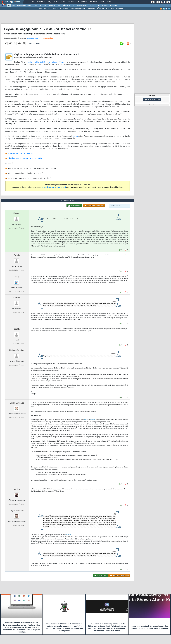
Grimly (17, 255)
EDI (74, 5)
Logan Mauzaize (17, 403)
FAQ (50, 2)
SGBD (92, 5)
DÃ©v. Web (66, 5)
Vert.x (75, 136)
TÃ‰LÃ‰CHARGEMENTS (78, 8)
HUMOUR (120, 8)
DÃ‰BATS (100, 8)
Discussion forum (152, 100)
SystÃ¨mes (113, 5)
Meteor (68, 535)
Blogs (56, 2)
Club (109, 2)
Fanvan (17, 213)
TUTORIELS (42, 8)
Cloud (36, 5)
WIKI (107, 8)
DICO (113, 8)
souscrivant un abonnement (54, 187)
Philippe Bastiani (17, 350)
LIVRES (65, 8)
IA (40, 5)
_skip (17, 277)
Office (98, 5)
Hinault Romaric (32, 38)
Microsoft (52, 5)
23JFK (17, 329)
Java (59, 5)
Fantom (93, 420)
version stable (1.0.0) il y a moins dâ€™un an (46, 62)
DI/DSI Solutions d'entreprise (22, 5)
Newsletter (73, 2)
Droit (102, 2)
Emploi (84, 2)
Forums (31, 2)
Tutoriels (41, 2)
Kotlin (86, 420)
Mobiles (105, 5)
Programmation (82, 5)
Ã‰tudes (93, 2)
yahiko (17, 489)
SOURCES (92, 8)
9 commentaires (47, 38)
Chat (63, 2)
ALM (45, 5)
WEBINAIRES (57, 8)
